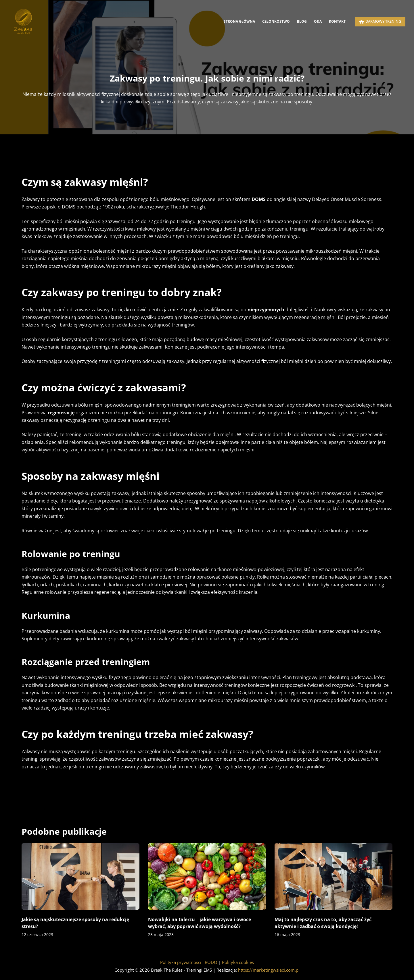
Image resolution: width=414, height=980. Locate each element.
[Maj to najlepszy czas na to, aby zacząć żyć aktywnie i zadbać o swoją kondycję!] (333, 876)
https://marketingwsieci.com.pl (269, 970)
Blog (302, 21)
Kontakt (337, 21)
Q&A (318, 21)
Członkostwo (276, 21)
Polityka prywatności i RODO (189, 962)
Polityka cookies (238, 962)
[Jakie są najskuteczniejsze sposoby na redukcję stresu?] (80, 876)
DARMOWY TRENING (380, 21)
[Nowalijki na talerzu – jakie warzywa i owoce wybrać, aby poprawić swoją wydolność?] (207, 876)
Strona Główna (239, 21)
